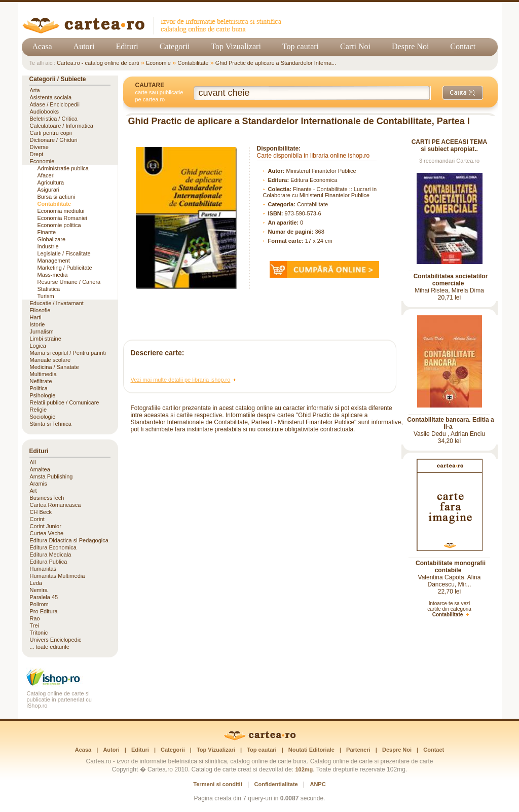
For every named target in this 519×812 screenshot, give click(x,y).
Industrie (48, 246)
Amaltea (40, 469)
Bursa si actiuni (57, 197)
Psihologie (43, 395)
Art (33, 491)
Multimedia (43, 374)
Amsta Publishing (51, 476)
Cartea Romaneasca (55, 505)
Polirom (39, 604)
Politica (39, 388)
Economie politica (59, 225)
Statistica (49, 289)
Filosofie (40, 310)
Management (54, 261)
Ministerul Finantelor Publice (321, 171)
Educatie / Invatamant (57, 303)
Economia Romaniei (62, 218)
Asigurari (48, 190)
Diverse (39, 147)
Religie (39, 410)
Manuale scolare (50, 360)
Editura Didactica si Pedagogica (69, 540)
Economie (158, 63)
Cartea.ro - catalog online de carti (98, 63)
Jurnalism (42, 331)
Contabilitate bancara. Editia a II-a (450, 423)
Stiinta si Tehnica (51, 424)
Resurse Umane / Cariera (69, 282)
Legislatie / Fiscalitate (64, 253)
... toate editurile (50, 647)
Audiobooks (45, 112)
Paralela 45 (44, 597)
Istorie (38, 324)
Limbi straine (46, 339)
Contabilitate (193, 63)
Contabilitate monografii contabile (451, 567)
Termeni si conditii (217, 784)
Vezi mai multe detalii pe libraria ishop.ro (181, 380)
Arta (35, 90)
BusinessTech (47, 498)
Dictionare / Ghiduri (54, 140)
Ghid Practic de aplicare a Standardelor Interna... (276, 63)
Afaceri (46, 175)
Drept (37, 154)
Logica (38, 346)
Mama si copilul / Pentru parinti (68, 353)
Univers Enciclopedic (56, 640)
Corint (37, 519)
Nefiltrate (41, 381)
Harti (36, 317)
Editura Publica (49, 562)
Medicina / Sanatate (54, 367)
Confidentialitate (276, 784)
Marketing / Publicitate (65, 268)
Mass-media (53, 275)
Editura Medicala (51, 555)
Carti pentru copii (51, 133)
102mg (304, 769)
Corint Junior (46, 526)
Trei (35, 625)
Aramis (39, 484)
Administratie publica (63, 168)
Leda (36, 583)
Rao (35, 618)
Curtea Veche (47, 533)
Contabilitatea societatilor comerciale (451, 280)
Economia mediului (61, 211)
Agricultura (51, 182)
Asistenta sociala (51, 97)
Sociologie (43, 417)
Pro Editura (44, 611)
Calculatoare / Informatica (62, 126)
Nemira (39, 590)
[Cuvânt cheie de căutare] (312, 93)
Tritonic (39, 633)
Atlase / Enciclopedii (55, 104)
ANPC (318, 784)
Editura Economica (314, 180)
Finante (47, 232)
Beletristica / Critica (54, 119)
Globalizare (52, 239)
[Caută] (463, 93)
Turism (46, 296)
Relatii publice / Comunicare (65, 402)
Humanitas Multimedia (58, 576)
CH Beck (41, 512)
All (33, 462)
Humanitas (43, 569)
